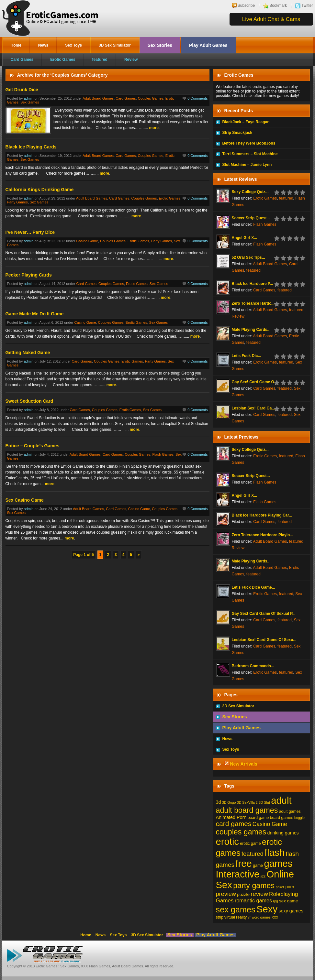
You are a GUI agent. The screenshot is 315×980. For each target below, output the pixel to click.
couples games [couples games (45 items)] (241, 832)
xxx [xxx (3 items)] (275, 917)
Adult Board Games (98, 98)
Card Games (22, 60)
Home (16, 45)
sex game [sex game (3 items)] (288, 901)
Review (131, 60)
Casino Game (87, 241)
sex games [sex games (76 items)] (236, 909)
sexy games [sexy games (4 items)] (291, 911)
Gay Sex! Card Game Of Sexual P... (264, 614)
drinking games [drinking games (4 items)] (283, 833)
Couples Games (151, 98)
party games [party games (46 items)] (254, 886)
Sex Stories (160, 45)
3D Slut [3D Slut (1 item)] (264, 802)
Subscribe (246, 5)
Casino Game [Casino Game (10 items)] (270, 824)
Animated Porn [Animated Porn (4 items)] (231, 817)
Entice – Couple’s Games (33, 446)
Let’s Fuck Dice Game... (253, 587)
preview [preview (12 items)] (226, 894)
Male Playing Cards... (251, 330)
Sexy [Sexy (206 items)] (267, 909)
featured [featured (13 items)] (253, 854)
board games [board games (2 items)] (282, 818)
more (154, 128)
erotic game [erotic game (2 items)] (250, 844)
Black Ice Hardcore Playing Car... (262, 515)
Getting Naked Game (28, 353)
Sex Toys (73, 45)
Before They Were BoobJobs (249, 143)
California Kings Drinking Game (40, 190)
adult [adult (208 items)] (281, 800)
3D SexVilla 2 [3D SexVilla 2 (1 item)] (247, 802)
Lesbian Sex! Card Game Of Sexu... (264, 640)
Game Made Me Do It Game (35, 314)
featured (100, 60)
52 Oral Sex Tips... (248, 257)
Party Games (17, 202)
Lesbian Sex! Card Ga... (253, 408)
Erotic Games (63, 60)
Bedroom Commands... (253, 666)
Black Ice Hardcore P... (253, 284)
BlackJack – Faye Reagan (246, 122)
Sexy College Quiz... (250, 192)
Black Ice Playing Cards (31, 147)
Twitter (307, 5)
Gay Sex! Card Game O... (255, 382)
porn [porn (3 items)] (290, 887)
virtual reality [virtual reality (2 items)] (236, 917)
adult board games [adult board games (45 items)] (247, 810)
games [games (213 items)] (278, 863)
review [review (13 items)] (259, 894)
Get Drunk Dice (22, 90)
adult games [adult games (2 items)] (290, 811)
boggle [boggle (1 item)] (299, 818)
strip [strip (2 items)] (220, 917)
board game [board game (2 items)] (258, 818)
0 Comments (197, 98)
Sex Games (30, 102)
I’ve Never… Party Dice (30, 232)
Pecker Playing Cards (29, 275)
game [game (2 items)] (258, 866)
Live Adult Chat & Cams (271, 19)
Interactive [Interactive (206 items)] (238, 874)
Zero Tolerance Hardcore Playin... (263, 535)
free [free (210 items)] (243, 864)
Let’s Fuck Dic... (247, 356)
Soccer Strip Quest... (251, 218)
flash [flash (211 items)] (275, 852)
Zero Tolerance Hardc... (253, 303)
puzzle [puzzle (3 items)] (243, 894)
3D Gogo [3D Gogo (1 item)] (229, 802)
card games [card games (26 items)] (234, 824)
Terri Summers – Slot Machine (250, 154)
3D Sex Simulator (115, 45)
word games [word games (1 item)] (261, 917)
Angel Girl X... (245, 238)
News (43, 45)
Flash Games (163, 454)
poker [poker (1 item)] (280, 887)
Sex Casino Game (25, 500)
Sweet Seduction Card (29, 401)
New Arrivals (243, 764)
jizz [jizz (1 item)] (263, 876)
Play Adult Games (208, 45)
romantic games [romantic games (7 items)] (253, 900)
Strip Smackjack (237, 133)
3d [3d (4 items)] (219, 802)
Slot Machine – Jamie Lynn (247, 165)
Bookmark (278, 5)
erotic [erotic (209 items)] (228, 842)
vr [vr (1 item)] (249, 917)
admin (28, 98)
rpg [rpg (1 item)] (275, 901)
